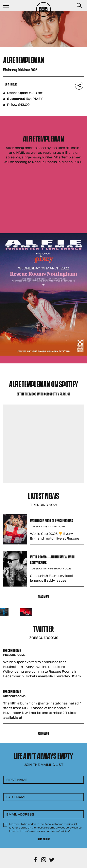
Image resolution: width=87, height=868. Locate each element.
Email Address (20, 814)
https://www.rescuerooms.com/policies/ (45, 831)
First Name (17, 780)
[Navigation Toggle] (8, 6)
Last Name (16, 797)
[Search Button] (79, 6)
